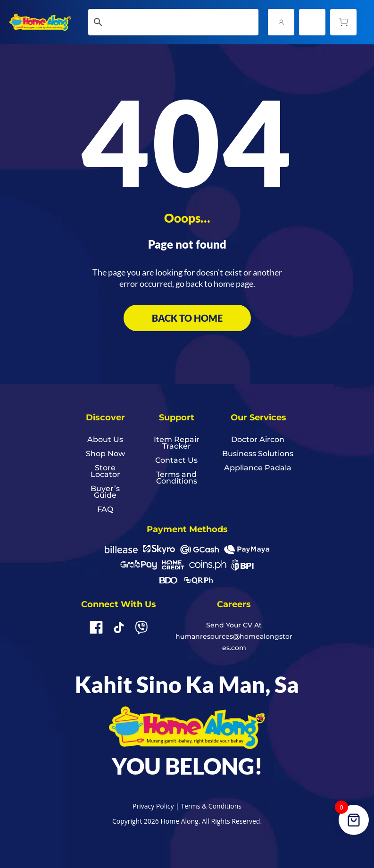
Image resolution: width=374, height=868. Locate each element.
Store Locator (105, 472)
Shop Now (105, 454)
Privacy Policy (153, 806)
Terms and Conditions (177, 478)
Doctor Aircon (258, 440)
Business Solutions (258, 454)
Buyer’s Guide (105, 492)
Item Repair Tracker (177, 443)
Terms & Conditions (211, 806)
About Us (105, 440)
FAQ (105, 510)
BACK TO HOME (187, 318)
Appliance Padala (258, 468)
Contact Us (176, 461)
